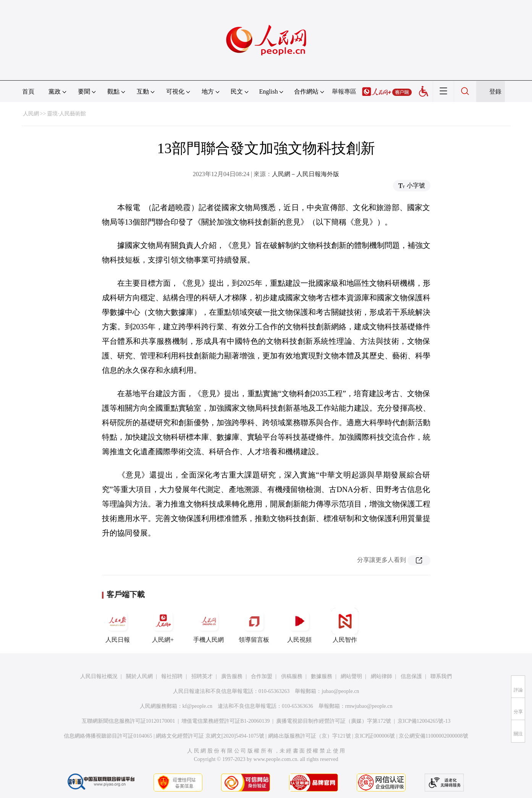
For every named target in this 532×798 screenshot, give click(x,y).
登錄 (495, 91)
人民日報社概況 (99, 676)
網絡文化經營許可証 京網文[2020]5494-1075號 (210, 736)
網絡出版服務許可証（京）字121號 (310, 736)
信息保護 (411, 676)
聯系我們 (441, 676)
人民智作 (345, 625)
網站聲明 (351, 676)
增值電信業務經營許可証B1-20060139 (226, 721)
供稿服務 (292, 676)
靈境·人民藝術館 (66, 114)
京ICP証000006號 (375, 736)
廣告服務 (232, 676)
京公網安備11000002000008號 (433, 736)
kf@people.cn (198, 706)
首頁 (28, 91)
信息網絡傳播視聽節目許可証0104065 (108, 736)
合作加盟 (262, 676)
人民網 (31, 114)
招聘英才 (202, 676)
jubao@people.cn (340, 691)
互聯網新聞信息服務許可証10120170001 (129, 721)
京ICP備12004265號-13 (424, 721)
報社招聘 (172, 676)
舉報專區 (344, 91)
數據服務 (322, 676)
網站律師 (382, 676)
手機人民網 (209, 625)
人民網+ (163, 625)
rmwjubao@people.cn (369, 706)
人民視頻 (299, 625)
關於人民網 (139, 676)
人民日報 (118, 625)
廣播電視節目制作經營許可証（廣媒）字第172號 (334, 721)
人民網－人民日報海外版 (306, 174)
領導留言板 (254, 625)
